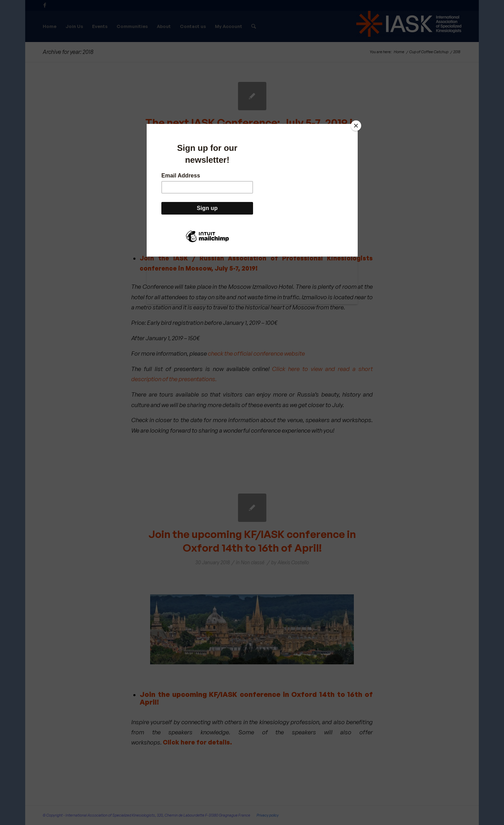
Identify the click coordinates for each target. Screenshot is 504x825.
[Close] (356, 126)
